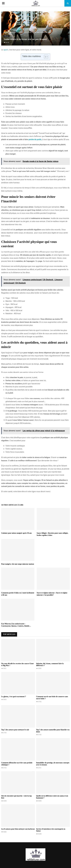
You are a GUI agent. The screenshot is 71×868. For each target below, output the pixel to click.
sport (6, 50)
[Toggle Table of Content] (45, 57)
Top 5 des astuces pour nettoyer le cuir (15, 730)
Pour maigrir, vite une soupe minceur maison (18, 564)
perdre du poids (35, 139)
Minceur (7, 36)
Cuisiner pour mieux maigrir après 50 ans (16, 533)
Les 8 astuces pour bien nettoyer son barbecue (18, 829)
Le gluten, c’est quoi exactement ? (14, 697)
